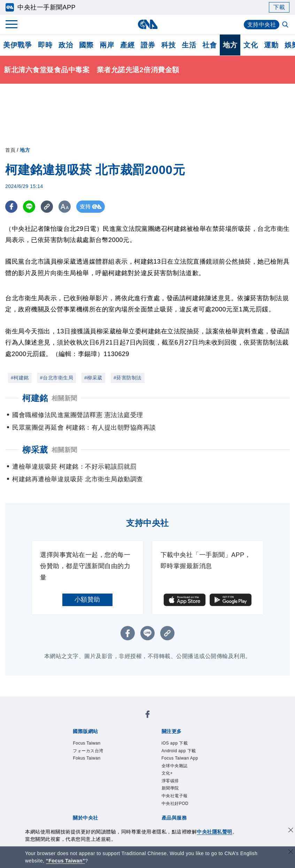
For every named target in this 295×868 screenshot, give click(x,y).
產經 (127, 45)
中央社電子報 (175, 796)
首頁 (10, 150)
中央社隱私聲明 (215, 832)
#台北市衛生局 (57, 378)
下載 (279, 7)
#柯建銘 (20, 378)
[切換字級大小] (65, 207)
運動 (271, 45)
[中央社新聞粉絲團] (148, 715)
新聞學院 (170, 788)
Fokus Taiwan (87, 758)
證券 (148, 45)
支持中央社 (262, 25)
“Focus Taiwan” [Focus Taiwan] (66, 861)
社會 (209, 45)
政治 (66, 45)
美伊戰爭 (17, 45)
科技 (168, 45)
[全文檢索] (286, 25)
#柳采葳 (93, 378)
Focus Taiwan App (180, 758)
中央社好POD (175, 803)
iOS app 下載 (175, 743)
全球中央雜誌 (175, 766)
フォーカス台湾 (88, 751)
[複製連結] (47, 207)
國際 (86, 45)
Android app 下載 (179, 751)
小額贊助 (87, 599)
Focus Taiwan (87, 743)
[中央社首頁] (147, 24)
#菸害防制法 (128, 378)
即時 (45, 45)
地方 (230, 45)
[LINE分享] (29, 207)
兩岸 (107, 45)
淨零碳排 (170, 781)
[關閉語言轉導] (291, 852)
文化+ (167, 773)
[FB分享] (11, 207)
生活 (189, 45)
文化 (251, 45)
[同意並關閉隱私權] (291, 831)
